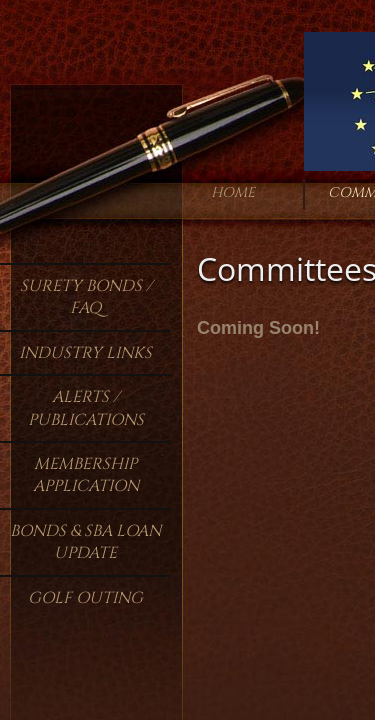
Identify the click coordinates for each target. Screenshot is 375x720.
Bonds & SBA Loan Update (85, 542)
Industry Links (85, 353)
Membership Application (86, 475)
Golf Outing (85, 598)
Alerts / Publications (86, 408)
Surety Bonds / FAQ (86, 297)
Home (233, 192)
